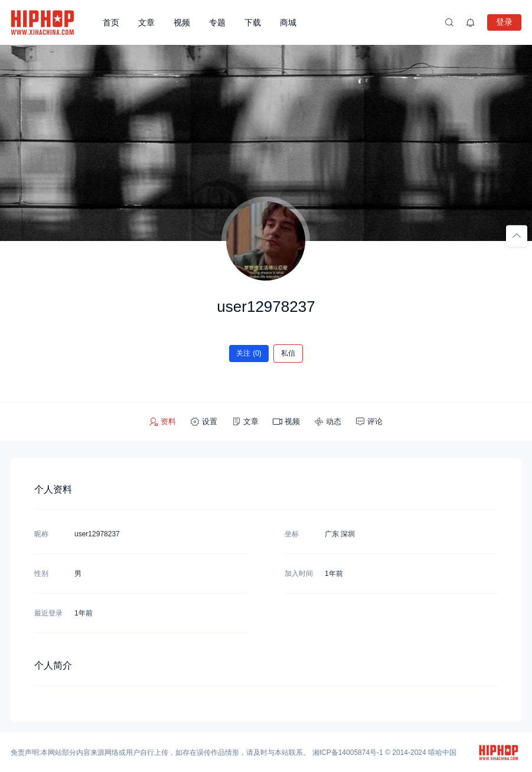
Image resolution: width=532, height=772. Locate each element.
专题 (217, 22)
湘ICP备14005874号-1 (348, 753)
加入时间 (299, 574)
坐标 (292, 534)
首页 (111, 22)
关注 (249, 353)
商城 (288, 22)
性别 (41, 574)
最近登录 (48, 613)
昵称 (41, 534)
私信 (288, 353)
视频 (182, 22)
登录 (504, 22)
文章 (146, 22)
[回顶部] (517, 236)
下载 (253, 22)
